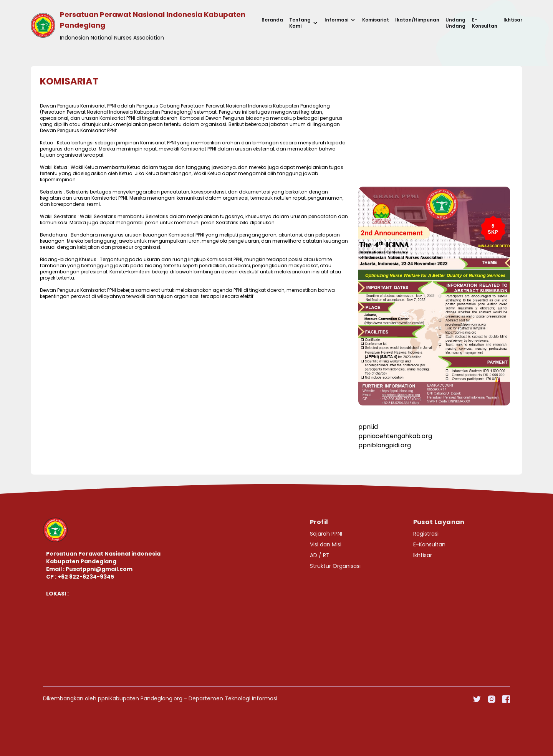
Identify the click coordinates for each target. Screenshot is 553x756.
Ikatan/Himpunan (417, 20)
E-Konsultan (485, 23)
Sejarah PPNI (326, 534)
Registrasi (426, 534)
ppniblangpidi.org (385, 445)
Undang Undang (455, 23)
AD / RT (320, 555)
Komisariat (376, 20)
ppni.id (368, 427)
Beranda (272, 20)
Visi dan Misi (326, 544)
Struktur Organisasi (335, 566)
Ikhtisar (513, 20)
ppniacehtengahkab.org (395, 436)
